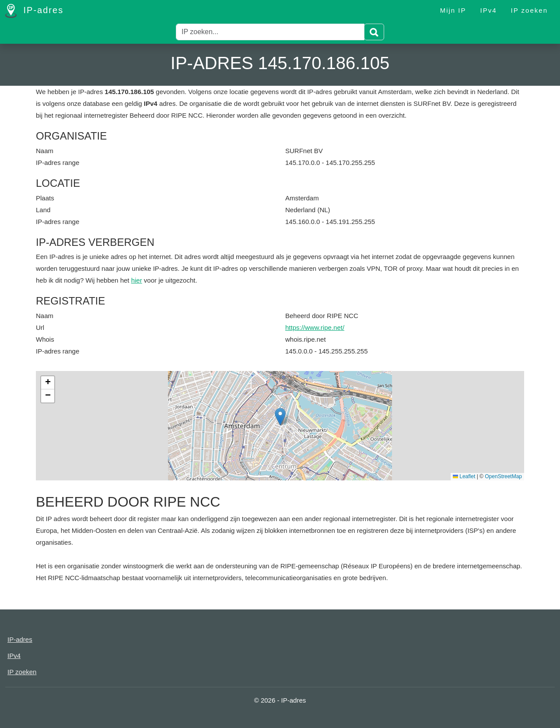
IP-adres (34, 11)
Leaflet (464, 476)
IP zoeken (529, 10)
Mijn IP (453, 10)
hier (137, 280)
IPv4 (489, 10)
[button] (280, 417)
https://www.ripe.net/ (315, 327)
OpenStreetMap (503, 476)
